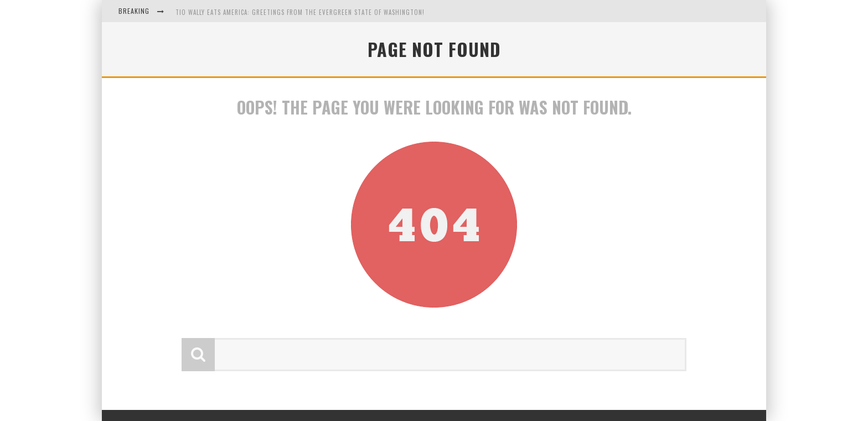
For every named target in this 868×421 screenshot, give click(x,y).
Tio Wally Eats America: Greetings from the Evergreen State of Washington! (300, 12)
